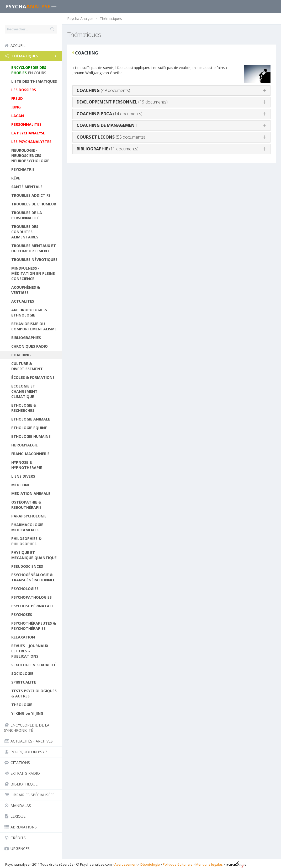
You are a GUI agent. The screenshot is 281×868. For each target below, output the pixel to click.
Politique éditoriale (178, 864)
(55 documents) (111, 137)
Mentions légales (209, 864)
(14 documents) (110, 114)
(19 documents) (122, 102)
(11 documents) (108, 149)
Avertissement (126, 864)
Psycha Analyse (80, 18)
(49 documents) (103, 90)
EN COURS (29, 70)
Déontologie (150, 864)
